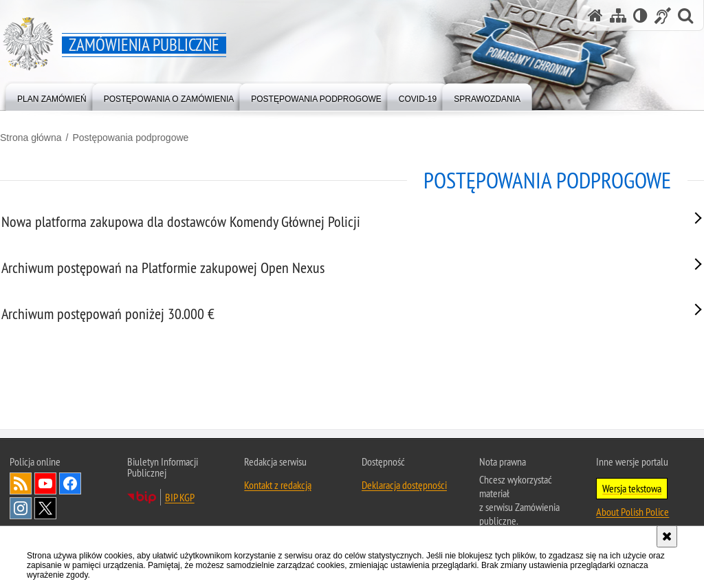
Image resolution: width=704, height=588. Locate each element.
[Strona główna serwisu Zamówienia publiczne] (595, 15)
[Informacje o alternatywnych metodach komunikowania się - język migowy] (663, 15)
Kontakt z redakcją (278, 519)
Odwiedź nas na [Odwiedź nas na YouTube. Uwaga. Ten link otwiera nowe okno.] (45, 517)
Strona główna (31, 138)
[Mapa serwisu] (618, 15)
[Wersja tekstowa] (640, 15)
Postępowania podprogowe (130, 138)
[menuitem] (52, 96)
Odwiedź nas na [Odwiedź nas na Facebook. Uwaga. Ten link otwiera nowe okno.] (70, 517)
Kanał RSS (21, 517)
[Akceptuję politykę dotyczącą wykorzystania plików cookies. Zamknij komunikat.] (667, 536)
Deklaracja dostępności (404, 519)
